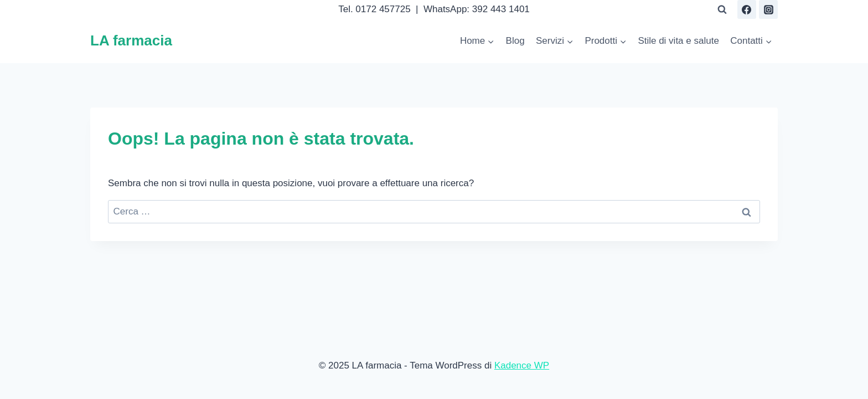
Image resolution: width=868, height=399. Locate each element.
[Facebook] (747, 9)
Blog (515, 41)
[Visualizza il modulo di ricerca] (722, 9)
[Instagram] (768, 9)
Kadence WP (522, 365)
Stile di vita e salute (678, 41)
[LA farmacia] (131, 41)
